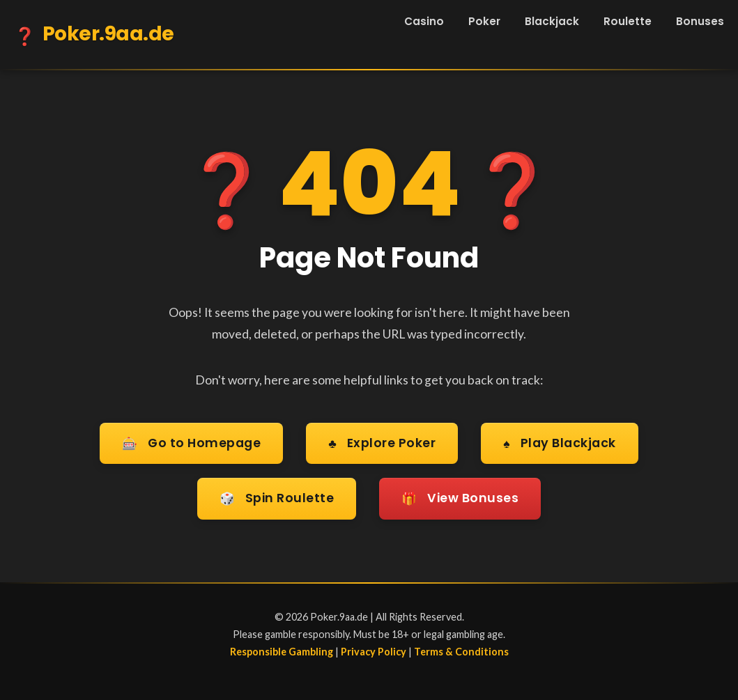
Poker (484, 21)
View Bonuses (460, 499)
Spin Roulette (277, 499)
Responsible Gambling (282, 652)
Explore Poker (382, 444)
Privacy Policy (374, 652)
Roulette (628, 21)
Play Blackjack (559, 444)
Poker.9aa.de (94, 36)
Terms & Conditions (461, 652)
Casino (424, 21)
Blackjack (552, 21)
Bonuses (700, 21)
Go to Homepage (191, 444)
